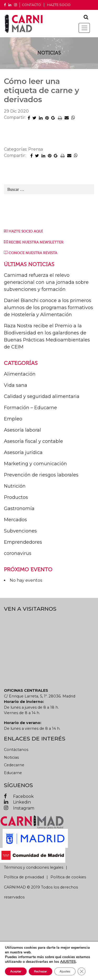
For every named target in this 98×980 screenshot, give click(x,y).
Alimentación (20, 374)
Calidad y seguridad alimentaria (42, 396)
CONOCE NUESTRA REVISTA (33, 253)
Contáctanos (16, 750)
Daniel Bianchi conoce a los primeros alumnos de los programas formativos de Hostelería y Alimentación (48, 308)
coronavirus (18, 553)
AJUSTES (68, 962)
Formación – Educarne (30, 408)
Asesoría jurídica (23, 452)
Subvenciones (20, 531)
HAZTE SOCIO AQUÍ (26, 231)
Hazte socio (59, 5)
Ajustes (65, 971)
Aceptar (16, 971)
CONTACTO (31, 5)
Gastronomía (19, 509)
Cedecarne (14, 765)
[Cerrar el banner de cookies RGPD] (82, 971)
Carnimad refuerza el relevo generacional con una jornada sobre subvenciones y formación (46, 282)
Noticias (11, 757)
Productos (16, 497)
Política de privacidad (24, 877)
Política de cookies (68, 877)
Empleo (13, 419)
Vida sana (16, 385)
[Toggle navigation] (84, 28)
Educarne (13, 773)
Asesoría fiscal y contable (33, 441)
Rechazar (41, 971)
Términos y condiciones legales (34, 867)
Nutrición (15, 486)
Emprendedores (23, 542)
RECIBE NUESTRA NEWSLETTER (36, 242)
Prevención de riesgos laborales (41, 475)
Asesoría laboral (22, 430)
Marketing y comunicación (35, 464)
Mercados (15, 520)
